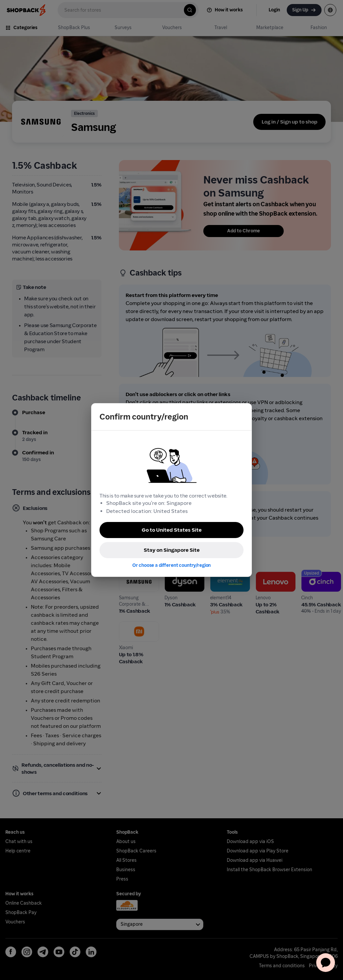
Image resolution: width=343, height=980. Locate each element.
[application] (326, 963)
